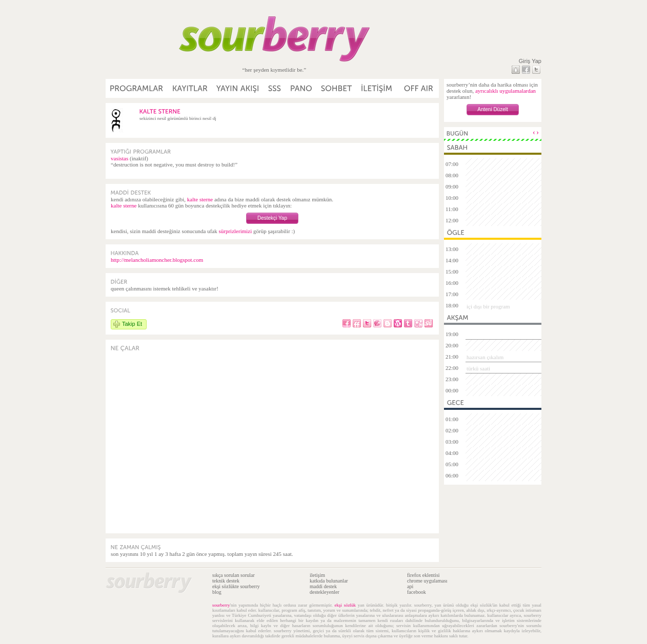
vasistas (119, 158)
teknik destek (226, 581)
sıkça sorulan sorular (234, 575)
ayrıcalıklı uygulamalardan (506, 91)
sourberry (221, 605)
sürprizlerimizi (235, 231)
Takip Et (132, 324)
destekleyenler (325, 592)
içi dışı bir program (488, 306)
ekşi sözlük (345, 605)
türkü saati (478, 368)
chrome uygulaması (427, 581)
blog (217, 592)
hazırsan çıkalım (485, 357)
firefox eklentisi (423, 575)
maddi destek (323, 586)
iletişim (317, 575)
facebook (417, 592)
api (410, 586)
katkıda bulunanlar (329, 581)
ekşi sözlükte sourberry (236, 586)
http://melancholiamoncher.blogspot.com (157, 260)
